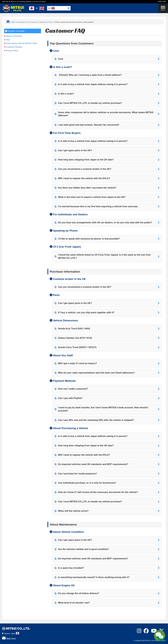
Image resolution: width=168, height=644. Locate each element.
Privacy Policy (12, 51)
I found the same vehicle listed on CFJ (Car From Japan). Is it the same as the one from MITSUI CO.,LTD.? (103, 256)
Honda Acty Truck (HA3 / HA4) (72, 329)
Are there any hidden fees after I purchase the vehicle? (85, 188)
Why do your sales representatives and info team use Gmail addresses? (95, 373)
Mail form (9, 638)
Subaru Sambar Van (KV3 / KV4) (73, 338)
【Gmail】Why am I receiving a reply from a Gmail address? (88, 75)
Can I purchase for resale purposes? (76, 474)
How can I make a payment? (71, 389)
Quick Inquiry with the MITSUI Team (21, 43)
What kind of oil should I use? (72, 603)
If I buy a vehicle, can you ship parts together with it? (85, 313)
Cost (59, 59)
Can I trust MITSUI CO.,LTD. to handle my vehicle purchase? (88, 103)
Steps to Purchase (14, 36)
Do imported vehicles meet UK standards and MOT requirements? (91, 464)
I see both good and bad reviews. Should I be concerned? (87, 125)
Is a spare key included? (69, 568)
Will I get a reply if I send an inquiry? (76, 363)
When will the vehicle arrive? (72, 511)
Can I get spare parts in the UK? (73, 151)
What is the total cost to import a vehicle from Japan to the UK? (90, 197)
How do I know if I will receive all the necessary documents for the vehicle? (96, 492)
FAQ (8, 40)
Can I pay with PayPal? (69, 398)
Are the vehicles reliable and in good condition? (82, 549)
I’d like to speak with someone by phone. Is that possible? (87, 239)
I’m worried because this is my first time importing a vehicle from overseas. (96, 207)
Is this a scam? (64, 94)
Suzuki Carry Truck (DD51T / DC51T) (76, 347)
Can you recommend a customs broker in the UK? (83, 169)
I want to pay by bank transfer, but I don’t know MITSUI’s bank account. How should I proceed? (101, 409)
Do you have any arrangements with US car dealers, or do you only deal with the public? (103, 223)
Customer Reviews (14, 47)
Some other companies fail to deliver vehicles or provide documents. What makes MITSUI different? (104, 114)
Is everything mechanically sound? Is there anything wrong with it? (92, 577)
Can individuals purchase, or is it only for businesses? (85, 483)
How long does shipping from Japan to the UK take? (84, 160)
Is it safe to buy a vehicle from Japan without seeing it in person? (91, 84)
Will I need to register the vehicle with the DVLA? (82, 179)
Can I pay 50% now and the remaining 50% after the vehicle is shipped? (94, 420)
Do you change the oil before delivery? (77, 593)
